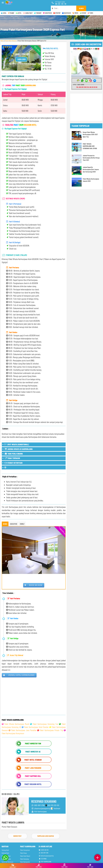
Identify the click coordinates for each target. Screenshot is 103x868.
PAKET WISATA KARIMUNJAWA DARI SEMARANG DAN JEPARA (90, 141)
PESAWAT (11, 8)
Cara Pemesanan (6, 851)
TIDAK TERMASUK (11, 453)
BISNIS (5, 518)
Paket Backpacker (25, 857)
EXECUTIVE (14, 518)
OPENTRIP (57, 8)
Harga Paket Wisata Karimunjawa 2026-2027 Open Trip (90, 129)
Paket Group (23, 848)
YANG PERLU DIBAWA (12, 448)
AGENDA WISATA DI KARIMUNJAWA (17, 444)
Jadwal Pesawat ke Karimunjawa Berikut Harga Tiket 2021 (91, 152)
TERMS (90, 8)
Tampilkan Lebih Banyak (46, 831)
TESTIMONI (43, 853)
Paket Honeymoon (25, 845)
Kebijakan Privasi (6, 854)
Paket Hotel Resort (25, 851)
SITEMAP (83, 8)
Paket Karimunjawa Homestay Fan (45, 719)
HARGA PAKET (28, 8)
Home (2, 35)
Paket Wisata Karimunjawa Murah (17, 719)
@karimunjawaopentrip (46, 850)
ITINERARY (38, 8)
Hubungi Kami (5, 848)
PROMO (75, 8)
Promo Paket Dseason (11, 35)
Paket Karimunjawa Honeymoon (13, 728)
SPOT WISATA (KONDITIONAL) (16, 439)
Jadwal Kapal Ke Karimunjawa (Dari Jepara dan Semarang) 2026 (91, 164)
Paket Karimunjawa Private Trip (51, 725)
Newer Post (17, 831)
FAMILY (22, 518)
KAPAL (4, 8)
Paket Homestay (24, 854)
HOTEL (19, 8)
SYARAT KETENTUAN (12, 457)
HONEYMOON (47, 8)
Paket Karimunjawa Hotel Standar (36, 722)
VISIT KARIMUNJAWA (45, 856)
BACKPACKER (66, 8)
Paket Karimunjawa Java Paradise (24, 725)
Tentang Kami (5, 845)
